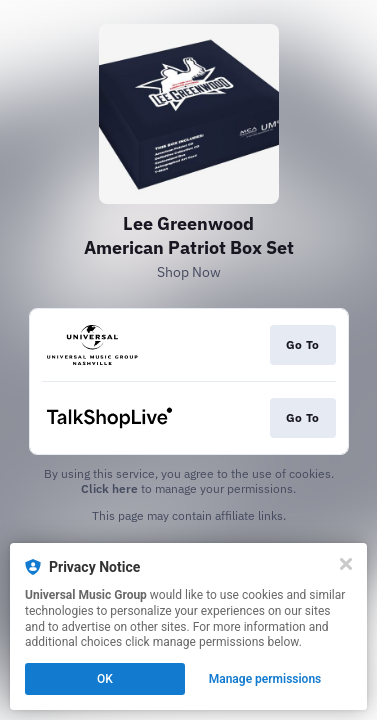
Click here (109, 488)
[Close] (346, 564)
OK (105, 679)
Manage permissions (265, 679)
